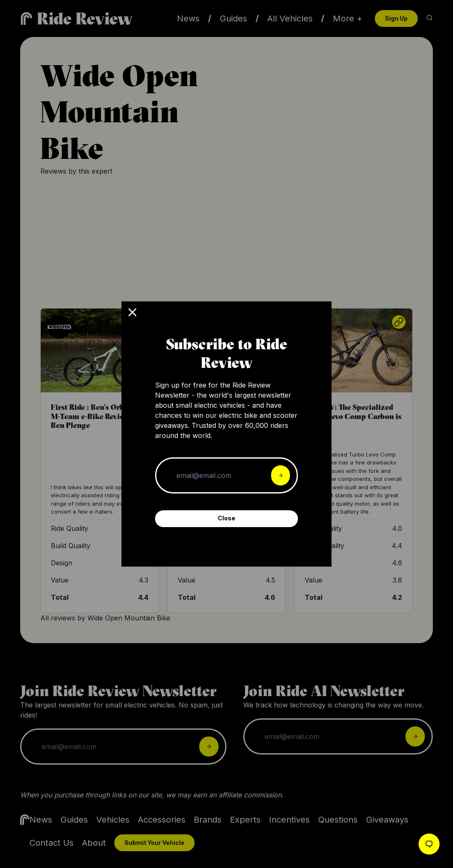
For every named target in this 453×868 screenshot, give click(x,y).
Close (226, 518)
